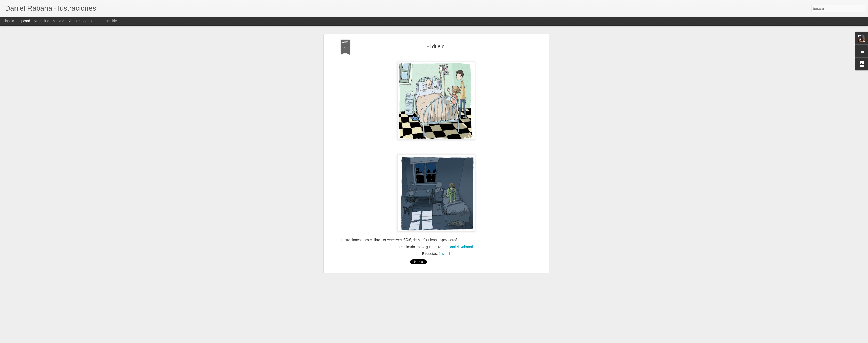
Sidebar (74, 21)
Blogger (454, 340)
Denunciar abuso (471, 340)
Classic (8, 21)
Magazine (42, 21)
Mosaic (58, 21)
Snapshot (91, 21)
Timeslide (109, 21)
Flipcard (24, 21)
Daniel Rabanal (461, 46)
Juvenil (445, 53)
